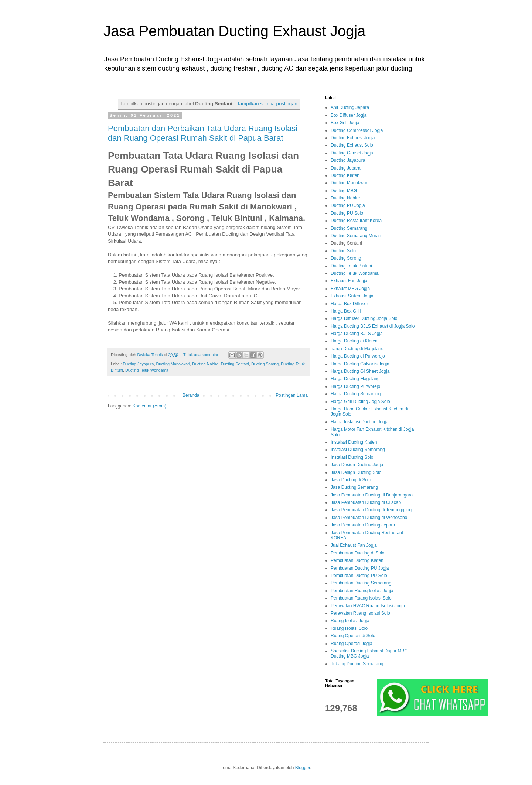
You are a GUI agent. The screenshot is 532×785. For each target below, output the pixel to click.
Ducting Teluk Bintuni (351, 266)
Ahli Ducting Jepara (350, 107)
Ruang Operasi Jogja (352, 644)
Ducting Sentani (235, 364)
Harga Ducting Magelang (355, 379)
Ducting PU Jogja (348, 205)
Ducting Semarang (349, 228)
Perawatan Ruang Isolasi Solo (360, 613)
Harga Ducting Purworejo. (356, 386)
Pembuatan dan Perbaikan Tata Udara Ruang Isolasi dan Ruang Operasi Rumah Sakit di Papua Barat (203, 133)
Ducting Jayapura (138, 364)
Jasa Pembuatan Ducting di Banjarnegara (372, 495)
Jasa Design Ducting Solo (356, 472)
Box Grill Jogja (345, 123)
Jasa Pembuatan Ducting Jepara (363, 525)
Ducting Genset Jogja (352, 153)
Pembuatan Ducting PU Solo (359, 576)
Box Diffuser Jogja (349, 115)
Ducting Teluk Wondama (147, 370)
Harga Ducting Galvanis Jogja (360, 364)
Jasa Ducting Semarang (354, 487)
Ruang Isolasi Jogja (350, 621)
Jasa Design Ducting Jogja (357, 465)
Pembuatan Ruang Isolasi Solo (361, 598)
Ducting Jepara (346, 168)
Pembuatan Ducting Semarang (361, 583)
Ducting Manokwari (173, 364)
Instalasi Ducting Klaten (354, 442)
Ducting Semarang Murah (356, 236)
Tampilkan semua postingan (267, 104)
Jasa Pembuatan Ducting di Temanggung (371, 510)
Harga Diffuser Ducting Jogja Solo (364, 318)
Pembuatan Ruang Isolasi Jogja (362, 591)
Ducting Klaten (345, 175)
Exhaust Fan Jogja (349, 281)
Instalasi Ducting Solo (352, 457)
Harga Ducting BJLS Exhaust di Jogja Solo (373, 326)
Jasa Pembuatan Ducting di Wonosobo (369, 518)
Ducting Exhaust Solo (352, 145)
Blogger (303, 768)
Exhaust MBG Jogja (350, 289)
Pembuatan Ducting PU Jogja (360, 568)
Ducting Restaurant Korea (356, 221)
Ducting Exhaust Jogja (353, 138)
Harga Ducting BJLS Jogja (357, 334)
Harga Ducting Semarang (356, 394)
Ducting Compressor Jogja (357, 130)
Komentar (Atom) (149, 406)
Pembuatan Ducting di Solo (357, 553)
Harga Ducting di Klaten (354, 341)
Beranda (191, 395)
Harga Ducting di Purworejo (358, 356)
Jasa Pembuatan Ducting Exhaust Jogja (234, 31)
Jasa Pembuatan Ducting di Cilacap (366, 502)
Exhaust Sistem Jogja (352, 296)
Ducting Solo (343, 251)
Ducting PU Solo (347, 213)
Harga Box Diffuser (349, 304)
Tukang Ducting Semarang (357, 664)
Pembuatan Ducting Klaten (357, 560)
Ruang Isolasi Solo (349, 628)
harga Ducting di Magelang (357, 349)
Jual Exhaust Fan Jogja (354, 545)
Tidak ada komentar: (202, 355)
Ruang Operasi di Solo (353, 636)
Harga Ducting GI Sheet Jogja (360, 371)
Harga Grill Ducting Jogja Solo (360, 402)
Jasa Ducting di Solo (351, 480)
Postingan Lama (292, 395)
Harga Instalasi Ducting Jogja (359, 422)
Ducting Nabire (205, 364)
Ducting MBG (344, 191)
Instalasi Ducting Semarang (358, 450)
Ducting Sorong (265, 364)
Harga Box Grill (346, 311)
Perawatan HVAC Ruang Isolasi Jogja (368, 606)
